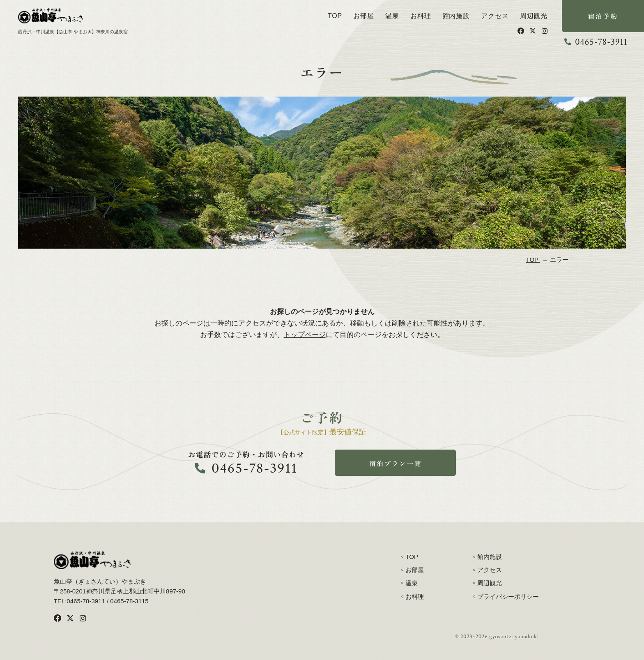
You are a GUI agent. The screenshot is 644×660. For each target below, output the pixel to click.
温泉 (392, 16)
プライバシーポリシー (508, 597)
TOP (335, 16)
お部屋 (363, 16)
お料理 (421, 16)
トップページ (305, 335)
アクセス (495, 16)
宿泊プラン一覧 (396, 463)
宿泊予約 (603, 16)
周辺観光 (534, 16)
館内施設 (456, 16)
